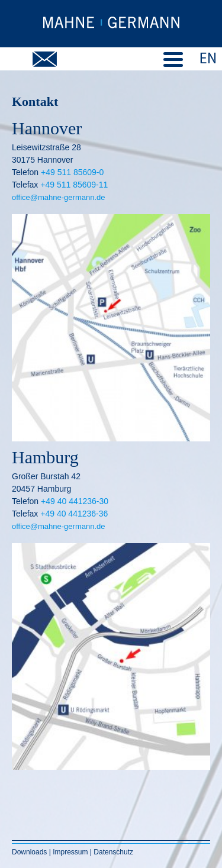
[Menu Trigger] (173, 59)
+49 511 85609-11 (74, 185)
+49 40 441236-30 (75, 501)
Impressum (70, 852)
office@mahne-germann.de (59, 197)
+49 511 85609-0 (72, 172)
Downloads (30, 852)
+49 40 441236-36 (74, 514)
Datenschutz (113, 852)
